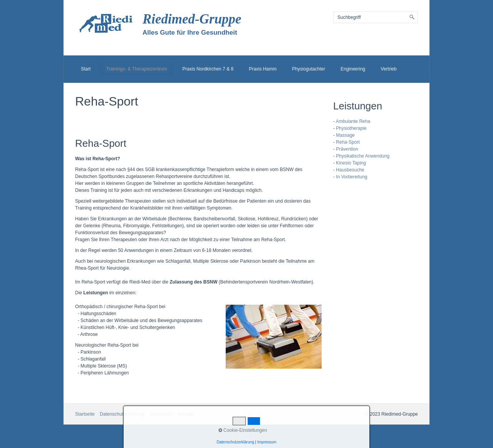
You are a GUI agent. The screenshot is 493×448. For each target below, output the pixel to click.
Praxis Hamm (263, 69)
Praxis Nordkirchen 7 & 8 (208, 69)
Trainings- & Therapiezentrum (136, 69)
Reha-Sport (348, 142)
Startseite (85, 414)
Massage (345, 135)
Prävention (347, 149)
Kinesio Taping (351, 163)
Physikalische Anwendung (363, 156)
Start (86, 69)
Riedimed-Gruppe (192, 19)
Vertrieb (388, 69)
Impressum (161, 414)
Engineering (353, 69)
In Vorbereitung (351, 177)
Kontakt (186, 414)
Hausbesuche (350, 170)
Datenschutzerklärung (122, 414)
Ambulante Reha (353, 121)
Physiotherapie (351, 128)
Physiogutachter (309, 69)
